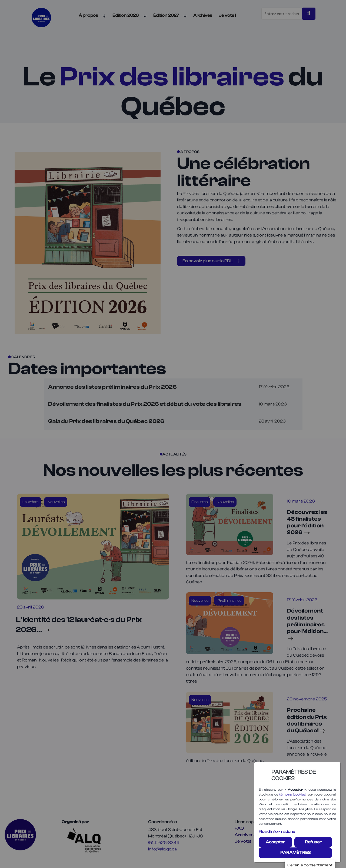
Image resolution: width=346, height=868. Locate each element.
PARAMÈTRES (295, 853)
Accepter (275, 842)
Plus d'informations (277, 832)
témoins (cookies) (293, 794)
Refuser (313, 842)
